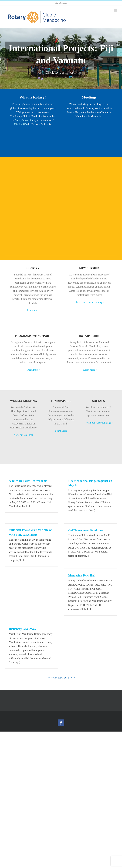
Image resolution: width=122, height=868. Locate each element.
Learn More (61, 431)
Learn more (33, 310)
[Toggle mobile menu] (116, 11)
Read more (33, 370)
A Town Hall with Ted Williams (28, 481)
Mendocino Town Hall (82, 576)
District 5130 (21, 124)
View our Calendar (24, 435)
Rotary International (25, 120)
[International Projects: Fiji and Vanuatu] (61, 59)
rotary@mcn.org (61, 3)
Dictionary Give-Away (22, 629)
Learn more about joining (89, 302)
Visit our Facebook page (98, 423)
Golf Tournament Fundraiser (86, 530)
